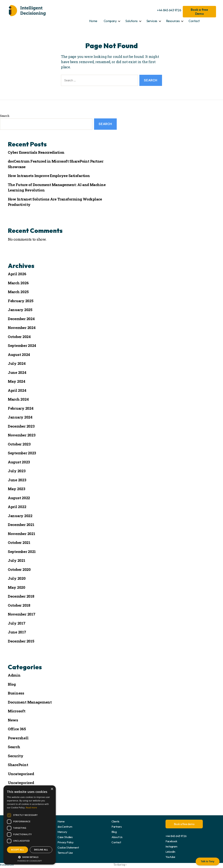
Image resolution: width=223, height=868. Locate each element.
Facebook (171, 841)
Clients (115, 821)
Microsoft (17, 711)
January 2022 (20, 516)
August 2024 (19, 355)
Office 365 (17, 729)
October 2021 (19, 542)
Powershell (18, 738)
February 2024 (21, 408)
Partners (117, 827)
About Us (117, 837)
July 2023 (17, 471)
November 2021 (22, 534)
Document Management (30, 702)
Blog (12, 684)
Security (16, 756)
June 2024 (17, 372)
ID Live (10, 865)
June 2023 (17, 480)
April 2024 (17, 390)
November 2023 (22, 435)
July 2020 (17, 578)
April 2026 (17, 274)
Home (93, 21)
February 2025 (21, 301)
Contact (194, 21)
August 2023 (19, 462)
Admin (14, 675)
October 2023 (19, 444)
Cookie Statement (68, 847)
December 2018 (21, 596)
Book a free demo (184, 824)
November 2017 (22, 614)
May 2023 (17, 489)
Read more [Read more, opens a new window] (31, 808)
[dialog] (30, 825)
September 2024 (22, 345)
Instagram (171, 846)
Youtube (170, 857)
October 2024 (19, 337)
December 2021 (21, 525)
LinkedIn (170, 852)
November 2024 (22, 328)
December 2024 (21, 319)
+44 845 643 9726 (169, 10)
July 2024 (17, 363)
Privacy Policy (66, 842)
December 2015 (21, 641)
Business (16, 693)
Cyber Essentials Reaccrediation (36, 152)
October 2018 (19, 605)
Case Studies (65, 837)
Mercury (62, 832)
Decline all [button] (41, 850)
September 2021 (22, 552)
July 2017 (17, 623)
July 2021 (17, 560)
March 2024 (18, 399)
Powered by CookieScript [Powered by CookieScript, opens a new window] (30, 861)
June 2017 (17, 632)
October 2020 (19, 569)
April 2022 (17, 507)
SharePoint (18, 765)
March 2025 (18, 292)
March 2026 (18, 283)
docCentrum (65, 827)
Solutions (132, 21)
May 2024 (17, 381)
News (13, 720)
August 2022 (19, 498)
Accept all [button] (18, 850)
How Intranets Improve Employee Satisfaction (49, 176)
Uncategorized (21, 783)
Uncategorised (21, 774)
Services (152, 21)
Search (5, 116)
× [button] (52, 789)
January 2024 (20, 417)
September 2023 (22, 453)
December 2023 (21, 426)
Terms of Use (65, 853)
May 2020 (17, 587)
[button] (30, 857)
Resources (173, 21)
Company (110, 21)
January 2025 (20, 310)
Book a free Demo (199, 12)
